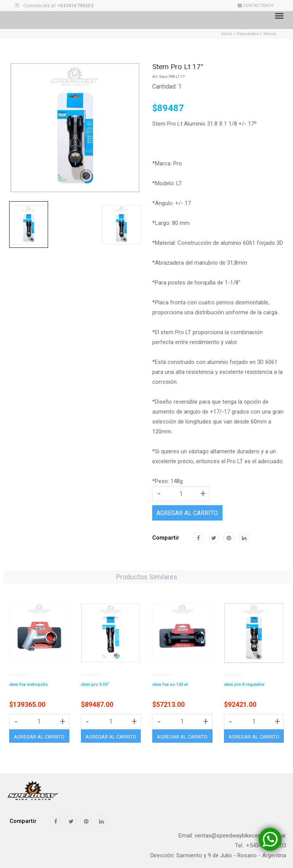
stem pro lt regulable (244, 685)
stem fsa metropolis (28, 685)
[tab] (29, 225)
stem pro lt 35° (95, 685)
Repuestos (248, 34)
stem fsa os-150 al (170, 685)
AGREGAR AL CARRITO (187, 513)
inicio (227, 34)
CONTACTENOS (256, 6)
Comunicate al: (54, 6)
